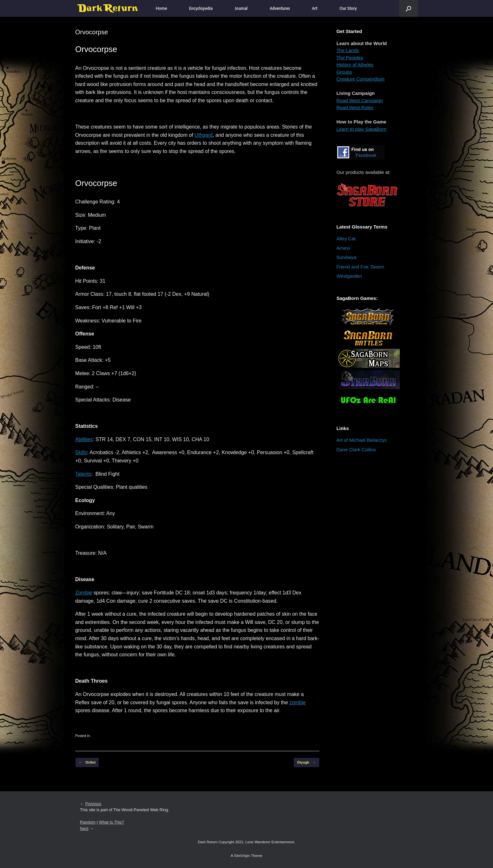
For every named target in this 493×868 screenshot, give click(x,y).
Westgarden (349, 276)
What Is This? (112, 822)
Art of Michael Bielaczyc (362, 440)
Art (315, 8)
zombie (298, 702)
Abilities (84, 439)
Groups (344, 72)
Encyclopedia (201, 8)
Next (84, 828)
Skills (81, 452)
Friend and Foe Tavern (360, 267)
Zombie (84, 593)
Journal (241, 8)
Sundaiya (346, 257)
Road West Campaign (359, 100)
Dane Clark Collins (356, 450)
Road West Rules (355, 107)
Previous (93, 804)
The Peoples (350, 58)
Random (88, 822)
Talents (83, 474)
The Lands (348, 50)
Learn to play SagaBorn (361, 129)
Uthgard (204, 135)
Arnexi (343, 248)
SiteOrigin (242, 856)
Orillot (87, 762)
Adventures (280, 8)
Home (161, 8)
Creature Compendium (360, 79)
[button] (408, 8)
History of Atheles (355, 65)
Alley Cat (346, 239)
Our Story (348, 8)
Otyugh (306, 762)
